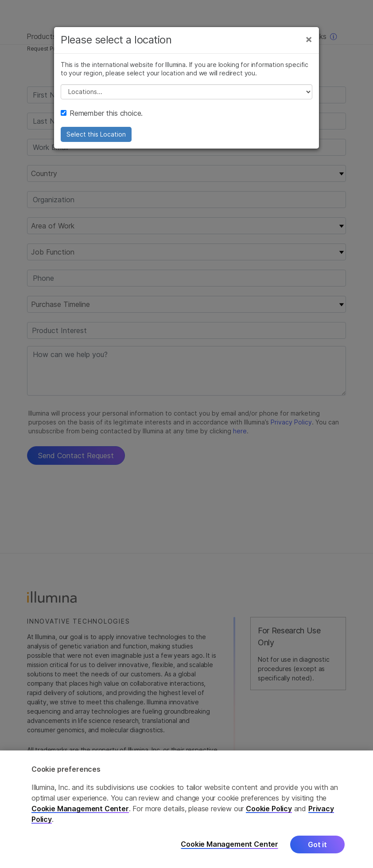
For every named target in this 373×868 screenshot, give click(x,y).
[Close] (309, 39)
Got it (317, 844)
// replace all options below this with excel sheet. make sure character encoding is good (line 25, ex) (186, 92)
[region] (186, 809)
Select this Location (96, 134)
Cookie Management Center (80, 809)
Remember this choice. (102, 113)
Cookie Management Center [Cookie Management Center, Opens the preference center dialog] (229, 844)
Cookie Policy (269, 809)
